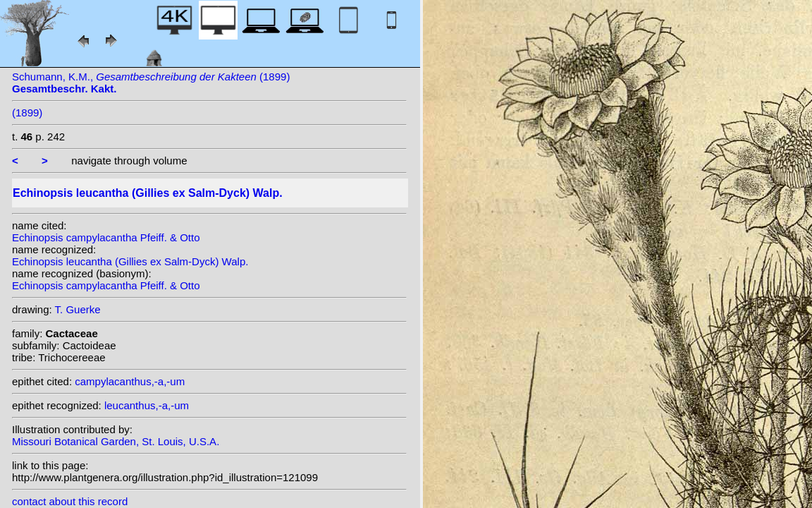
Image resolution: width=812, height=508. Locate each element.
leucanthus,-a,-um (147, 405)
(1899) (27, 113)
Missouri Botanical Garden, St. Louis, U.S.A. (116, 441)
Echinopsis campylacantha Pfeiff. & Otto (106, 237)
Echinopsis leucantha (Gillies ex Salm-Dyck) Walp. (130, 261)
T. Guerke (78, 309)
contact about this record (70, 501)
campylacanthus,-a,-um (130, 381)
